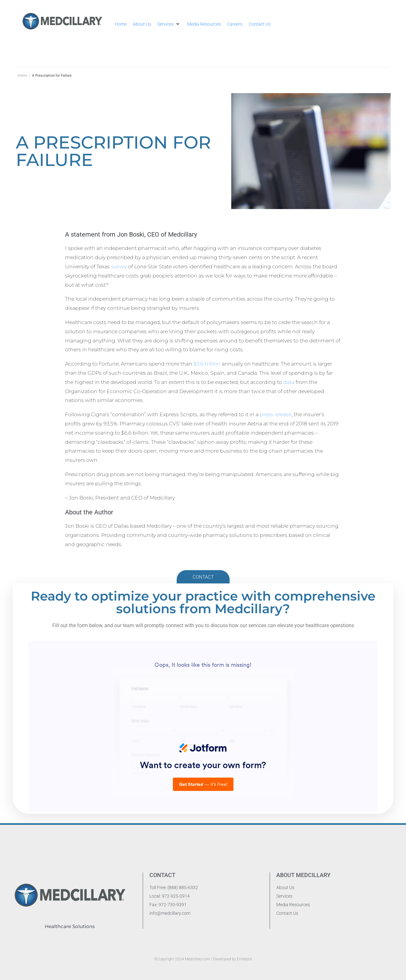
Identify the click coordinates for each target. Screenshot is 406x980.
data (289, 382)
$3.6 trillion (207, 364)
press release (276, 414)
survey (120, 267)
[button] (169, 24)
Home (22, 76)
